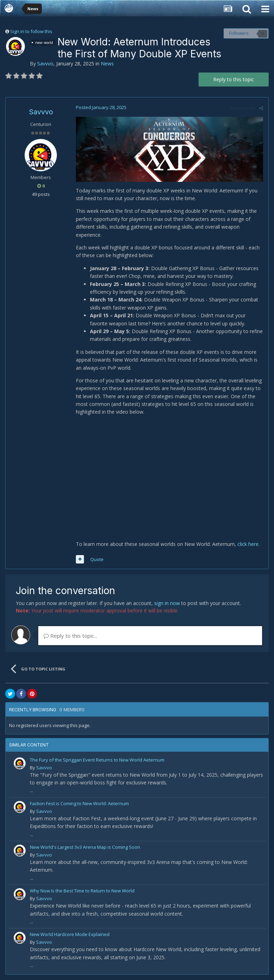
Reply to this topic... (70, 636)
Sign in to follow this (31, 31)
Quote (97, 559)
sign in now (167, 603)
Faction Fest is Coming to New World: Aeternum (79, 803)
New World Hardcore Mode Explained (70, 934)
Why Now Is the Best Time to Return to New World (82, 891)
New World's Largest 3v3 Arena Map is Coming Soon (85, 847)
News (107, 63)
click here (248, 544)
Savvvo (45, 63)
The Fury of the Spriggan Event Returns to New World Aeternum (97, 760)
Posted (101, 107)
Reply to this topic (234, 79)
